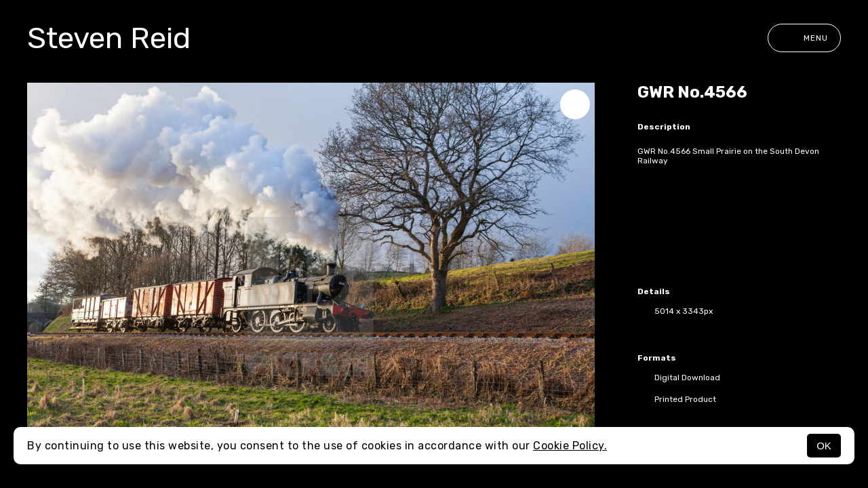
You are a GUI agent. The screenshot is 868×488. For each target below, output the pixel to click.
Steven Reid (109, 38)
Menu (804, 38)
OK (824, 446)
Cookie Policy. (570, 446)
